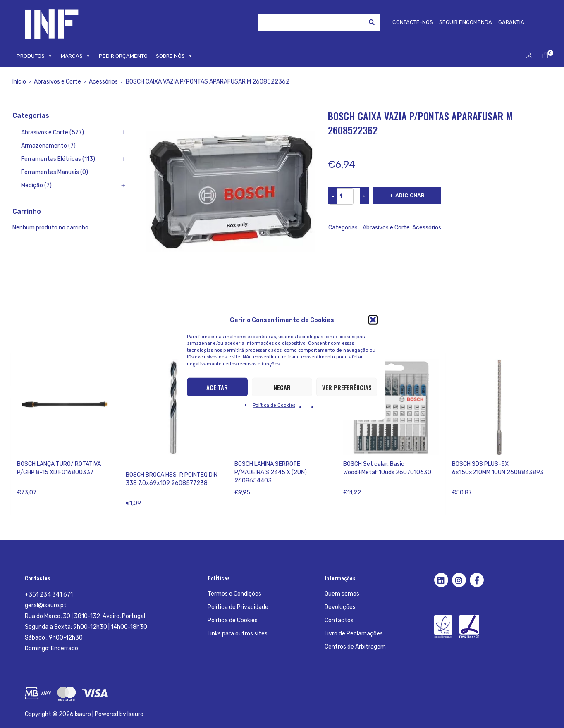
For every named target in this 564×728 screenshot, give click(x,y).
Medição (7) (36, 185)
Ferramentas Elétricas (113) (58, 159)
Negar (282, 387)
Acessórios (103, 82)
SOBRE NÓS (174, 56)
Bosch (134, 464)
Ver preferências (347, 387)
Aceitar (217, 387)
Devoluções (340, 607)
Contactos (339, 620)
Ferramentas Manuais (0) (55, 172)
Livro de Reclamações (354, 634)
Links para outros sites (238, 634)
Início (19, 82)
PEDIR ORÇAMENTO (123, 56)
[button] (373, 320)
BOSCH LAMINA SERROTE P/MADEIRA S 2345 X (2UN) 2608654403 (271, 472)
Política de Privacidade (238, 607)
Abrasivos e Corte (57, 82)
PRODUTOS (35, 56)
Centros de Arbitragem (355, 647)
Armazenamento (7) (48, 146)
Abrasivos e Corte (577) (53, 132)
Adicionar (411, 195)
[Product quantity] (341, 196)
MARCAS (76, 56)
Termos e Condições (234, 594)
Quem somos (342, 594)
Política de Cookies (274, 405)
